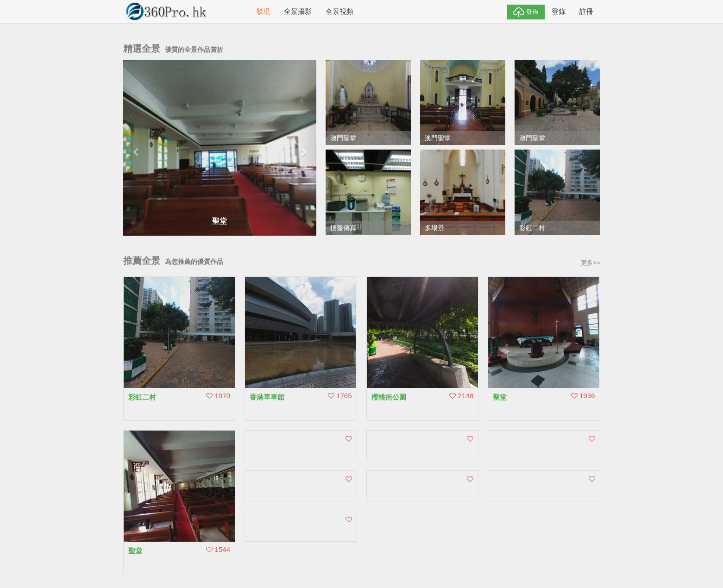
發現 (263, 11)
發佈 (526, 12)
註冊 (586, 11)
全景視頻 (339, 11)
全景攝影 (298, 11)
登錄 (559, 11)
